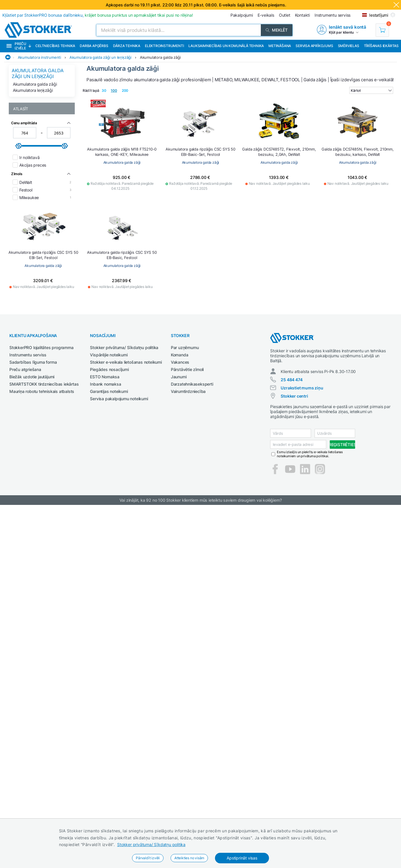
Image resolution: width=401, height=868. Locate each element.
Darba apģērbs (94, 46)
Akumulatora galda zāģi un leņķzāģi (100, 57)
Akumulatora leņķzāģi (33, 90)
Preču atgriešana (25, 369)
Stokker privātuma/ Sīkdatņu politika (151, 844)
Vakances (180, 362)
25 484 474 (291, 380)
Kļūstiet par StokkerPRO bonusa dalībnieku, (98, 15)
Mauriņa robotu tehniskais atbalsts (42, 391)
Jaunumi (179, 377)
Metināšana (280, 46)
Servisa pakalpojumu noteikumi (119, 399)
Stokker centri (294, 396)
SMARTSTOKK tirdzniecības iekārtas (44, 384)
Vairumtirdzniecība (188, 391)
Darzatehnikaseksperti (192, 384)
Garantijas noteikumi (109, 391)
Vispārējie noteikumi (109, 355)
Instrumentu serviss (28, 355)
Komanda (180, 355)
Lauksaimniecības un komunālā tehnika (226, 46)
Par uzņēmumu (185, 347)
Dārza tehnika (127, 46)
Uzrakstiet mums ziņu (302, 388)
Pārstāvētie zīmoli (187, 369)
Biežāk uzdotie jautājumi (32, 377)
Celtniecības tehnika (55, 46)
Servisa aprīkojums (314, 46)
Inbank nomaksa (105, 384)
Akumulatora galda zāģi (160, 57)
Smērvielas (349, 46)
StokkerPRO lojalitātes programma (41, 347)
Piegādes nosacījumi (109, 369)
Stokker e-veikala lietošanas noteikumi (126, 362)
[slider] (19, 146)
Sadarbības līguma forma (33, 362)
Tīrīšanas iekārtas (381, 46)
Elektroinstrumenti (164, 46)
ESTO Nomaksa (105, 377)
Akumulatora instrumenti (39, 57)
